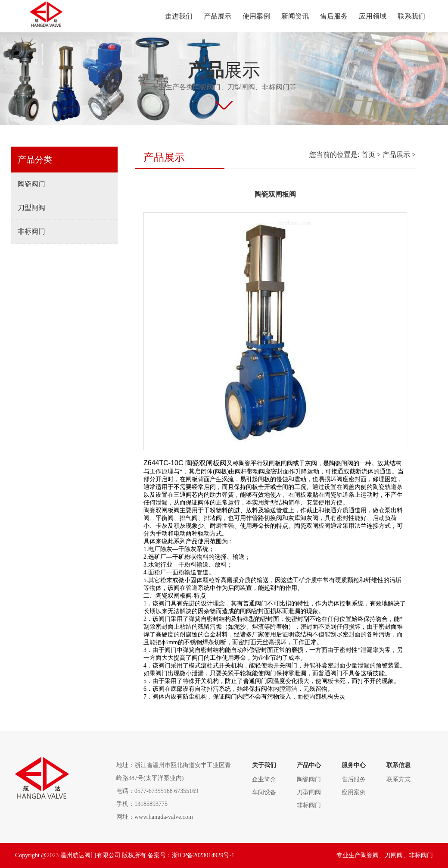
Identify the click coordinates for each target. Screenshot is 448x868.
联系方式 (398, 779)
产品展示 (218, 16)
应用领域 (373, 16)
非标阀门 (31, 231)
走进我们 (179, 16)
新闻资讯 (295, 16)
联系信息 (398, 765)
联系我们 (411, 16)
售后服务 (334, 16)
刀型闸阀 (31, 208)
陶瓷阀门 (31, 184)
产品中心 (309, 765)
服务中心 (354, 765)
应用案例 (354, 792)
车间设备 (264, 792)
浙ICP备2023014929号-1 (203, 855)
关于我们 (264, 765)
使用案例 (256, 16)
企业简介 (264, 779)
